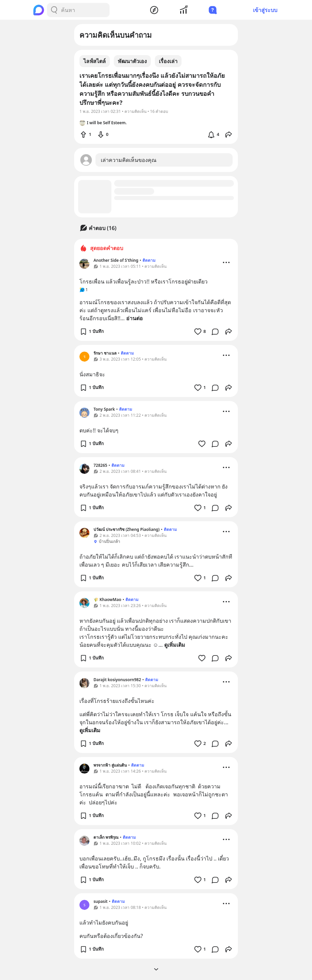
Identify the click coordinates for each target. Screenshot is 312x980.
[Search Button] (54, 10)
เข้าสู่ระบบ (265, 10)
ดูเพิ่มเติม (175, 645)
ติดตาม (149, 260)
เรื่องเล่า (168, 61)
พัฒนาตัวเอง (132, 61)
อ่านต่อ (134, 318)
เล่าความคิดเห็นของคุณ (129, 160)
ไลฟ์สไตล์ (95, 61)
